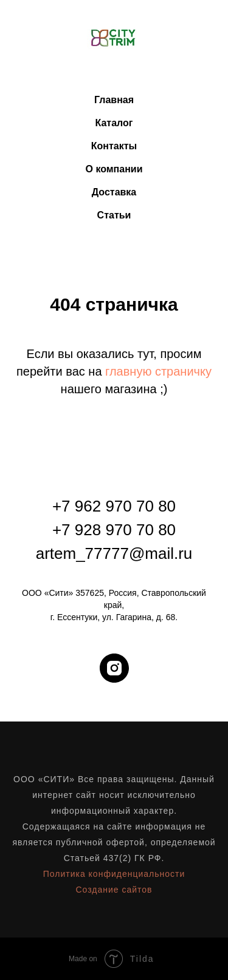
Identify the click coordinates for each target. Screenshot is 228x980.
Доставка (114, 192)
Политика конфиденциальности (114, 874)
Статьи (114, 215)
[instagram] (114, 668)
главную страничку (158, 371)
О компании (114, 169)
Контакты (114, 146)
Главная (114, 100)
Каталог (114, 123)
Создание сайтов (114, 890)
